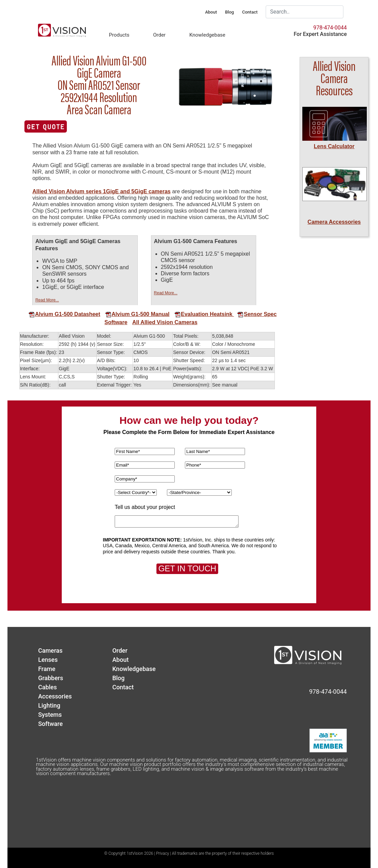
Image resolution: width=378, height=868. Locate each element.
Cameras (50, 650)
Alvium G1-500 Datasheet (64, 314)
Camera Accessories (334, 222)
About (211, 12)
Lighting (49, 705)
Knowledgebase (207, 35)
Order (159, 35)
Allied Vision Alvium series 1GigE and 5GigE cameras (101, 191)
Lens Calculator (334, 146)
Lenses (48, 660)
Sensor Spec (254, 314)
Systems (50, 715)
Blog (229, 12)
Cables (47, 687)
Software (116, 322)
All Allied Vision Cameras (165, 322)
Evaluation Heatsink (203, 314)
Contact (250, 12)
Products (119, 35)
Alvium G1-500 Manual (137, 314)
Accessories (55, 696)
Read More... (47, 300)
